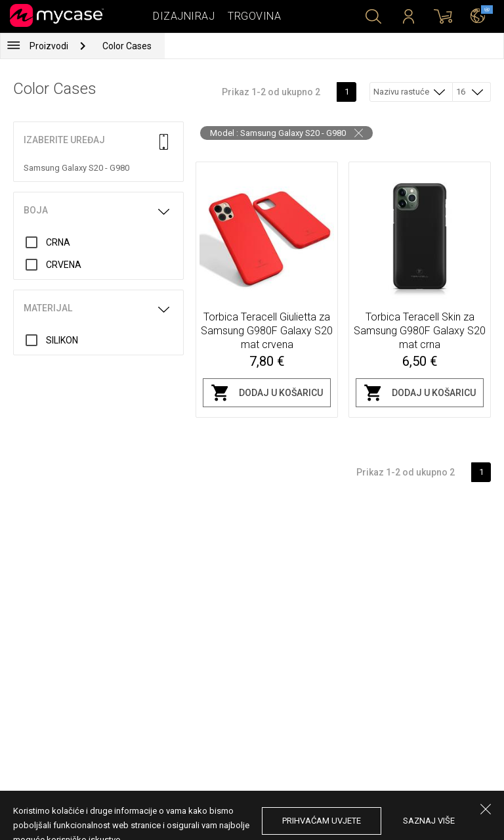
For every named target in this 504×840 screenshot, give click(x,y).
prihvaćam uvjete (322, 821)
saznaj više (429, 821)
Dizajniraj (184, 16)
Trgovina (254, 16)
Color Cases (127, 46)
